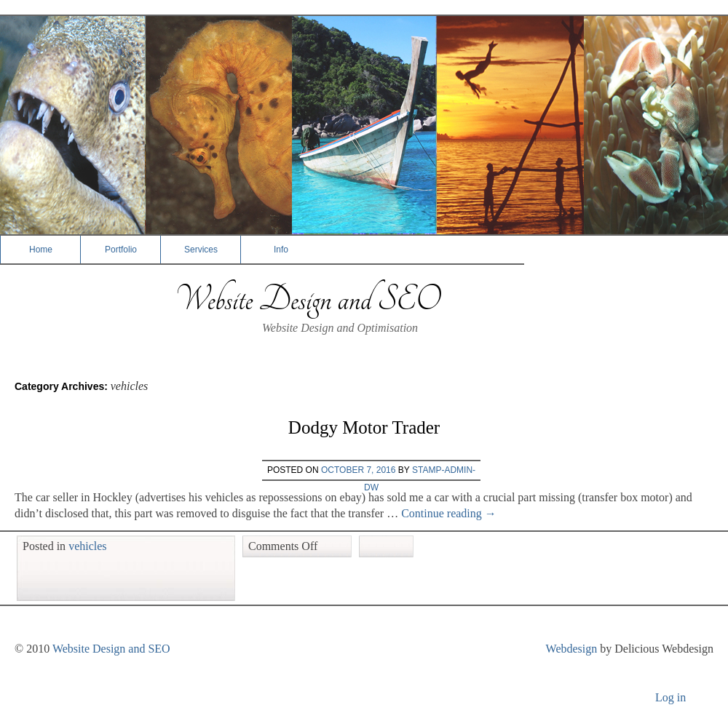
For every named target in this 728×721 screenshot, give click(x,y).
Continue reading (449, 513)
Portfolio (121, 250)
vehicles (87, 546)
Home (41, 250)
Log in (670, 697)
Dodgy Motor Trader (364, 427)
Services (201, 250)
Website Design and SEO (307, 299)
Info (281, 250)
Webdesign (572, 649)
